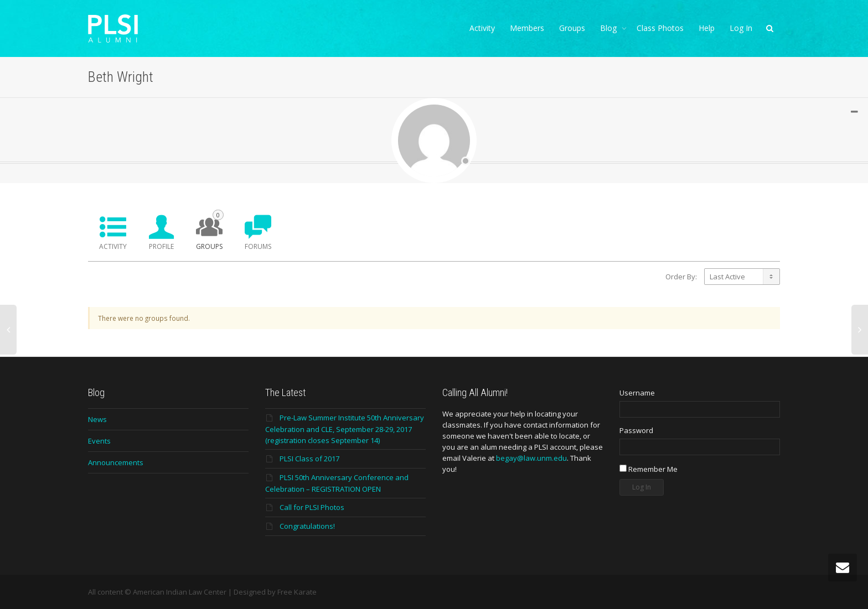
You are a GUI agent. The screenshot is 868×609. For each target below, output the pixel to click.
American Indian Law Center (180, 592)
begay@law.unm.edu (531, 458)
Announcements (116, 462)
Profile (161, 246)
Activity (482, 28)
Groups (572, 28)
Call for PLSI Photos (312, 507)
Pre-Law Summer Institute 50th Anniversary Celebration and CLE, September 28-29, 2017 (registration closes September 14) (345, 429)
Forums (258, 246)
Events (99, 441)
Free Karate (297, 592)
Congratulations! (307, 526)
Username (637, 393)
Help (707, 28)
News (97, 419)
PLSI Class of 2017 (309, 459)
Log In (741, 28)
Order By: (681, 277)
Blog (609, 28)
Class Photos (660, 28)
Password (636, 430)
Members (527, 28)
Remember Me (649, 469)
